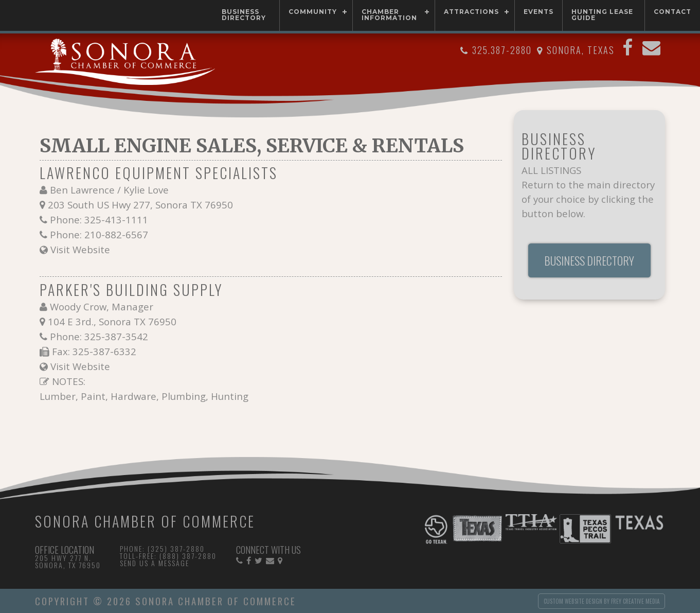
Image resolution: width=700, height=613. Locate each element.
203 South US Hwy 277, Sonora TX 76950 (140, 205)
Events (539, 12)
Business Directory (244, 15)
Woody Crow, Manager (102, 307)
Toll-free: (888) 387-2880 (168, 556)
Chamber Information (389, 15)
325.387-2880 (502, 50)
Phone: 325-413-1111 (99, 220)
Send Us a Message (155, 563)
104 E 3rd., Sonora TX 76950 (112, 321)
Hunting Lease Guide (602, 15)
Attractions (471, 12)
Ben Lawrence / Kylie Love (109, 190)
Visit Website (80, 249)
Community (313, 12)
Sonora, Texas (581, 50)
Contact (672, 12)
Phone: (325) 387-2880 (162, 548)
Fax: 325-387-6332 (94, 351)
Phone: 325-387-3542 (99, 336)
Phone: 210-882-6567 (99, 234)
